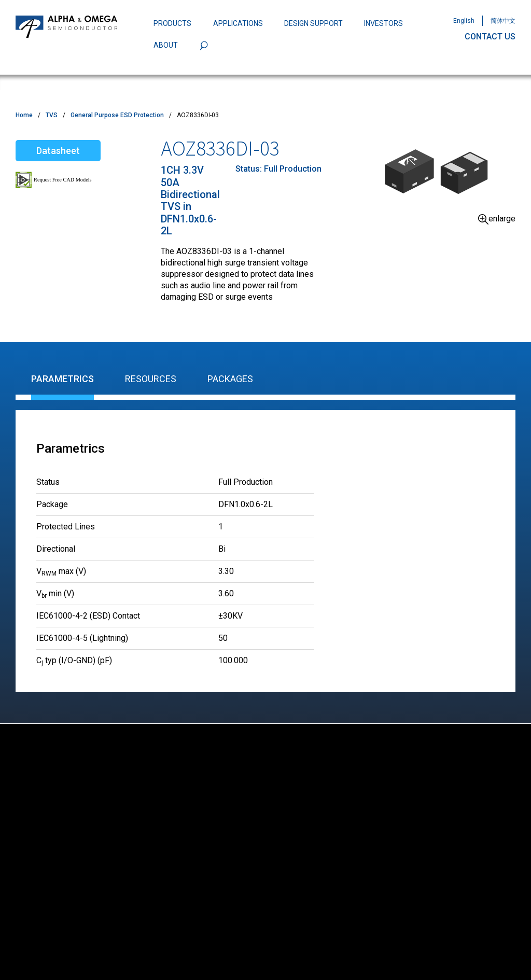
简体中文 (503, 21)
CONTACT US (490, 37)
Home (24, 115)
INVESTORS (383, 23)
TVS (52, 115)
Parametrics (62, 379)
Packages (230, 379)
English (464, 21)
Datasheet (58, 151)
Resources (151, 379)
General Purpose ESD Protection (117, 115)
